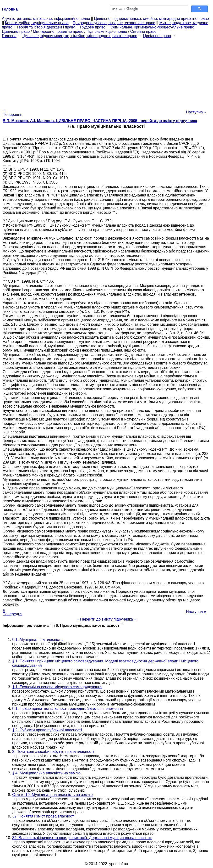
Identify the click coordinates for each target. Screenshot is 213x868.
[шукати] (149, 9)
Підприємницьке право (107, 31)
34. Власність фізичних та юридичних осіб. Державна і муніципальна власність (82, 838)
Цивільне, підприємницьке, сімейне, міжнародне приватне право (152, 19)
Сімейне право (143, 31)
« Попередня (12, 112)
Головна (9, 36)
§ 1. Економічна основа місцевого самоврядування (57, 687)
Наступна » (196, 112)
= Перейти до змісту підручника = (106, 619)
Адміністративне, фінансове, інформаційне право (46, 19)
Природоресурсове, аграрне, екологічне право (114, 23)
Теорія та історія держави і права (46, 27)
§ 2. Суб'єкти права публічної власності (47, 730)
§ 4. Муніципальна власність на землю (46, 773)
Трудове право (92, 27)
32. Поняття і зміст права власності (43, 816)
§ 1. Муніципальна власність (37, 640)
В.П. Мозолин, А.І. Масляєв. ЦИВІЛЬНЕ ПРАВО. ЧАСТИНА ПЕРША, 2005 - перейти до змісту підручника (100, 121)
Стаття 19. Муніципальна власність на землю (52, 795)
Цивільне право (16, 31)
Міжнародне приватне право (58, 31)
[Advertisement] (106, 72)
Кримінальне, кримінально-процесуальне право (152, 27)
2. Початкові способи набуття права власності (53, 752)
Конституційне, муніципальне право (37, 23)
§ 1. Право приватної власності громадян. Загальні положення (68, 708)
